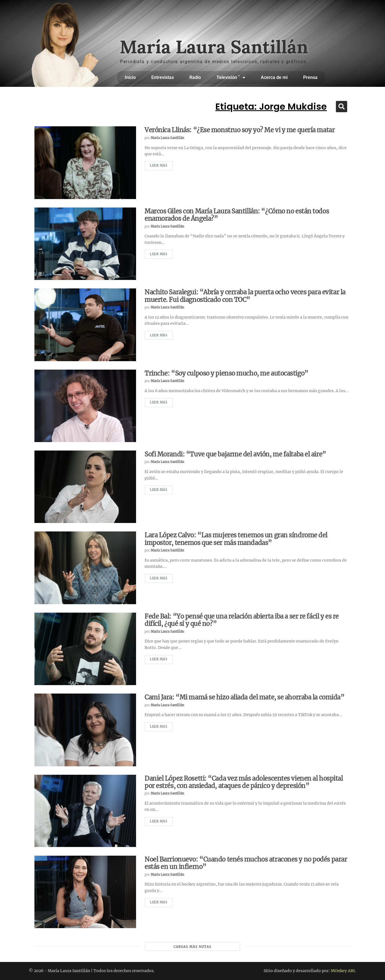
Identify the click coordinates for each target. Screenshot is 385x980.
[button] (342, 107)
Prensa (310, 77)
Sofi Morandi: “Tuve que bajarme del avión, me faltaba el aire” (235, 454)
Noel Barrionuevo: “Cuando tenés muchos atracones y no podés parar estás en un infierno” (246, 863)
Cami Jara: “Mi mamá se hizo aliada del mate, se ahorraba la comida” (244, 697)
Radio (195, 77)
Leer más (159, 165)
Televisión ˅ (231, 78)
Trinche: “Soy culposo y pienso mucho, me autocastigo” (226, 373)
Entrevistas (163, 77)
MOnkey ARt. (344, 971)
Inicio (130, 77)
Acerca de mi (274, 77)
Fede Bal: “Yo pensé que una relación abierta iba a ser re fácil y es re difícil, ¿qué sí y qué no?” (242, 620)
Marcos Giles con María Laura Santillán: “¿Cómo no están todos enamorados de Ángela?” (237, 215)
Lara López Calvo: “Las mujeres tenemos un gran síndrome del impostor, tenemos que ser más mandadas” (236, 539)
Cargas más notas (193, 947)
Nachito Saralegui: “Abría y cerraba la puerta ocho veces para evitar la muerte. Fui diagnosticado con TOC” (245, 296)
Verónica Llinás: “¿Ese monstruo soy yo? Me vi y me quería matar (239, 130)
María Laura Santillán (167, 138)
